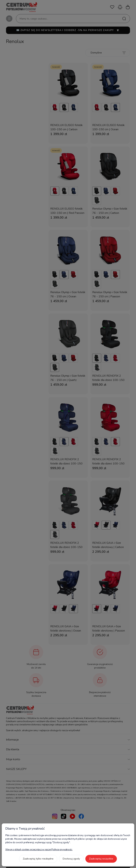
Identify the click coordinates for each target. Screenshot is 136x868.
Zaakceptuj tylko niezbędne (38, 859)
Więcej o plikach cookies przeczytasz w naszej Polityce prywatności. (39, 850)
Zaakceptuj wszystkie (101, 859)
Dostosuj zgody (71, 859)
